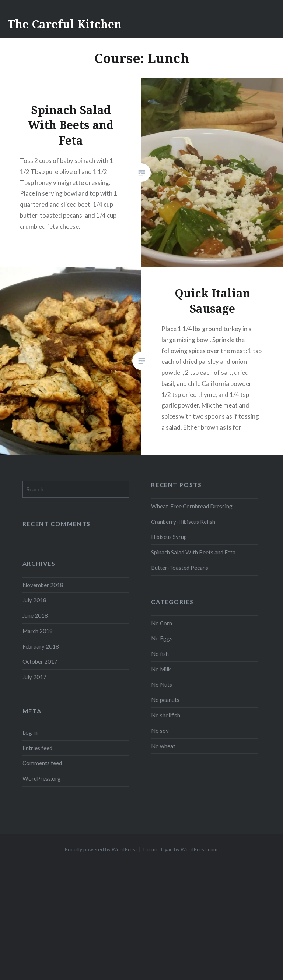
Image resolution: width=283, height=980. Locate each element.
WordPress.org (42, 778)
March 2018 (38, 631)
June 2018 (35, 615)
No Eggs (162, 638)
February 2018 (41, 646)
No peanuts (165, 700)
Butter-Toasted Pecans (180, 568)
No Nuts (162, 685)
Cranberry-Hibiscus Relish (183, 522)
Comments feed (42, 763)
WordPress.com (199, 849)
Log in (30, 732)
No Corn (162, 623)
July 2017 (34, 677)
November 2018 (43, 585)
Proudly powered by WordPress (101, 849)
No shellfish (166, 715)
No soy (160, 731)
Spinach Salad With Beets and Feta (193, 552)
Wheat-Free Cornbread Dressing (192, 506)
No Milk (161, 669)
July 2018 (34, 600)
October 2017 (40, 661)
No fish (160, 654)
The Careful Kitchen (64, 24)
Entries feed (37, 748)
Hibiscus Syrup (169, 537)
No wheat (163, 746)
